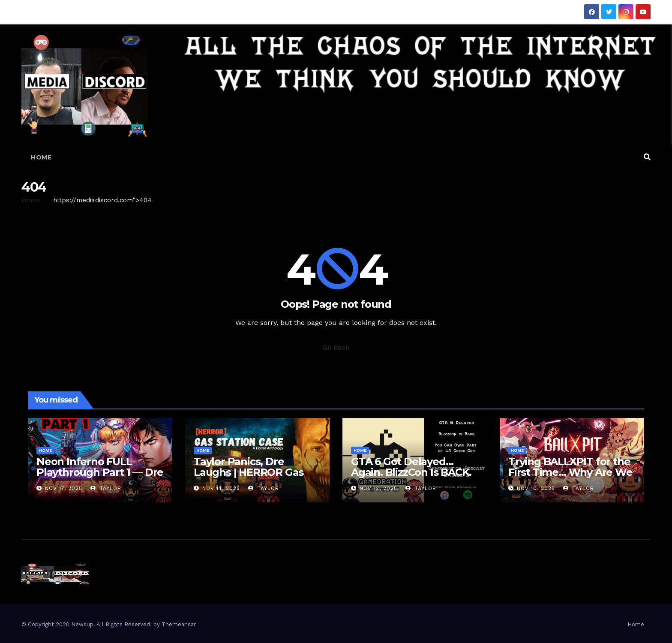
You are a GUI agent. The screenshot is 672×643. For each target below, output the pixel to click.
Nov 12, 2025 (378, 488)
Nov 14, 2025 (221, 488)
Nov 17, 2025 (64, 488)
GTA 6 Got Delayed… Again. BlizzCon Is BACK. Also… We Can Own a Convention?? (411, 478)
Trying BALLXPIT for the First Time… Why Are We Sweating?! (570, 472)
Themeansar (179, 624)
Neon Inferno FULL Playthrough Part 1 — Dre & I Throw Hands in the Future (100, 478)
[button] (647, 157)
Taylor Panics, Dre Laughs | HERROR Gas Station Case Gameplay (252, 472)
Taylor (106, 488)
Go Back (336, 347)
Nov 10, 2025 (536, 488)
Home (41, 157)
